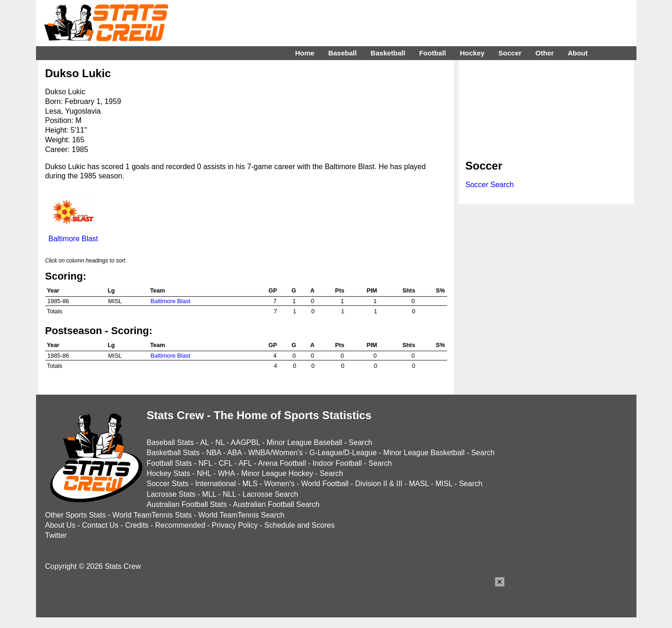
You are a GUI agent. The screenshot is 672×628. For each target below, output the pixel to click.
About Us (61, 525)
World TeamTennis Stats (152, 515)
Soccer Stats (168, 484)
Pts (340, 290)
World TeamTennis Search (241, 515)
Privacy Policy (235, 525)
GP (273, 290)
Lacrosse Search (270, 494)
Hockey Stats (169, 473)
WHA (226, 473)
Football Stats (170, 463)
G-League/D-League (343, 453)
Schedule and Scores (299, 525)
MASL (419, 484)
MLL (209, 494)
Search (360, 442)
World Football (325, 484)
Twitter (56, 535)
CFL (225, 463)
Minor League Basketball (424, 453)
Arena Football (282, 463)
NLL (229, 494)
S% (441, 290)
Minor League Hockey (277, 473)
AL (204, 442)
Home (305, 53)
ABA (234, 453)
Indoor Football (337, 463)
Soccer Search (490, 185)
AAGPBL (245, 442)
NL (220, 442)
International (215, 484)
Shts (409, 290)
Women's (279, 484)
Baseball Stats (170, 442)
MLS (250, 484)
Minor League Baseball (304, 442)
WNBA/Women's (275, 453)
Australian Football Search (276, 504)
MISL (444, 484)
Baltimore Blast (73, 235)
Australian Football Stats (187, 504)
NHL (204, 473)
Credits (137, 525)
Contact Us (100, 525)
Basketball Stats (173, 453)
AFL (245, 463)
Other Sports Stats (76, 515)
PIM (372, 290)
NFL (206, 463)
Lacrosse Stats (171, 494)
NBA (213, 453)
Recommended (180, 525)
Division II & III (379, 484)
